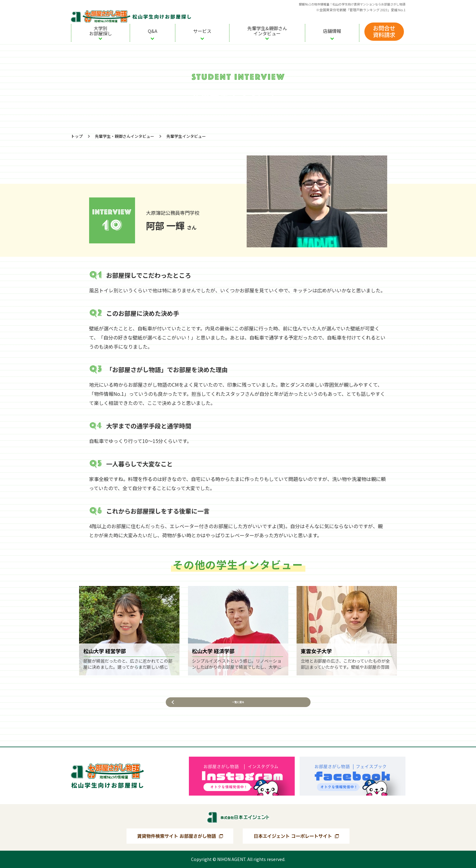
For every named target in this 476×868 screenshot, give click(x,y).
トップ (77, 136)
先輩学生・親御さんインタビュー (125, 136)
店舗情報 (332, 31)
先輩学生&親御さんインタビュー (267, 31)
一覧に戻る (238, 708)
